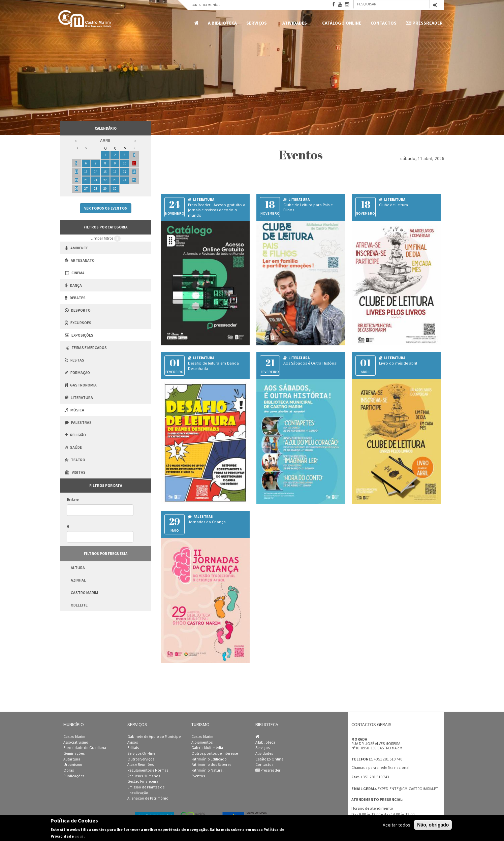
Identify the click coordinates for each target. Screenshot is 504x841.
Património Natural (207, 770)
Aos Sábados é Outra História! (310, 363)
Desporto (78, 310)
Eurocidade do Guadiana (85, 748)
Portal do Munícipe (207, 5)
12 (76, 172)
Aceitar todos (397, 825)
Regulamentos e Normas (148, 770)
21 (96, 180)
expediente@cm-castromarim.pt (408, 789)
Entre (73, 499)
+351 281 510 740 (388, 759)
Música (74, 410)
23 (115, 180)
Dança (73, 285)
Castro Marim (84, 593)
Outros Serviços (141, 759)
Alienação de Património (148, 798)
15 (105, 172)
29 (105, 189)
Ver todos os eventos (106, 208)
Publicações (74, 776)
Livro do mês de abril (398, 363)
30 (115, 189)
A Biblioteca (222, 23)
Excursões (78, 323)
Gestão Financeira (143, 781)
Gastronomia (81, 385)
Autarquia (72, 759)
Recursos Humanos (144, 776)
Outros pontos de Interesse (215, 753)
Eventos (198, 776)
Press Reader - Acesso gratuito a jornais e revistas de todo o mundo (217, 210)
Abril (106, 141)
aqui (79, 836)
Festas (74, 360)
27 (86, 189)
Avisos (133, 742)
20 (86, 180)
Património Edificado (209, 759)
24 (125, 180)
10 (125, 163)
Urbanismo (73, 765)
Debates (75, 298)
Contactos (384, 23)
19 (76, 180)
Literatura (79, 397)
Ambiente (76, 248)
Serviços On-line (141, 753)
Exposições (79, 335)
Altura (78, 568)
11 (134, 163)
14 (96, 172)
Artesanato (80, 260)
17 (125, 172)
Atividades (296, 23)
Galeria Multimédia (207, 748)
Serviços (258, 23)
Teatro (75, 460)
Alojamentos (202, 742)
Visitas (75, 472)
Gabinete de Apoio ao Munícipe (154, 737)
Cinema (75, 273)
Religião (75, 435)
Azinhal (78, 580)
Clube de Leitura (393, 205)
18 (134, 172)
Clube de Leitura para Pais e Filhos (308, 207)
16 (115, 172)
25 (134, 180)
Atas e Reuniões (140, 765)
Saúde (73, 447)
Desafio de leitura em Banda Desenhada (213, 366)
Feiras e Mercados (86, 348)
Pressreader (424, 23)
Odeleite (79, 605)
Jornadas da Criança (207, 522)
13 (86, 172)
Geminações (74, 753)
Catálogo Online (342, 23)
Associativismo (76, 742)
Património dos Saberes (211, 765)
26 (76, 189)
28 (96, 189)
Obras (69, 770)
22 (105, 180)
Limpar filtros (106, 239)
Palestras (78, 422)
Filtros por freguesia (106, 554)
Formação (77, 372)
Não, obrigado (433, 825)
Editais (133, 748)
